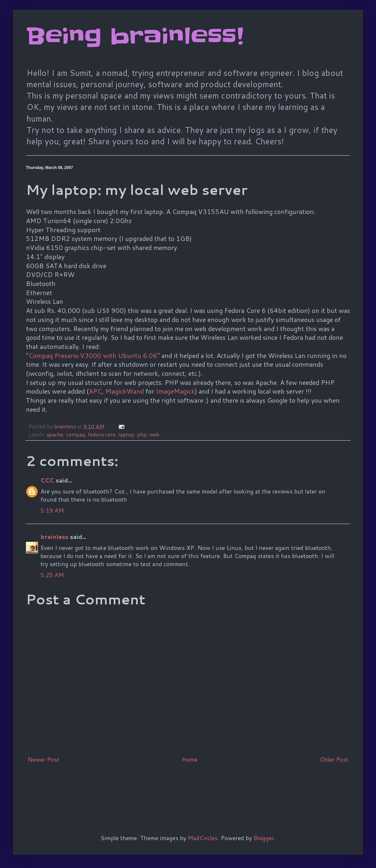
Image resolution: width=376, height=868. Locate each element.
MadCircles (203, 838)
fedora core (102, 434)
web (154, 434)
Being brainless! (135, 36)
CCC (47, 480)
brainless (54, 537)
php (142, 434)
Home (190, 759)
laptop (126, 434)
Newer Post (43, 759)
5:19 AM (52, 510)
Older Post (334, 759)
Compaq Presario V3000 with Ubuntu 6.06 (93, 355)
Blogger (264, 838)
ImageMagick (175, 391)
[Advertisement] (144, 788)
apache (55, 434)
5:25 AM (52, 575)
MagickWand (125, 391)
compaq (76, 434)
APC (95, 391)
